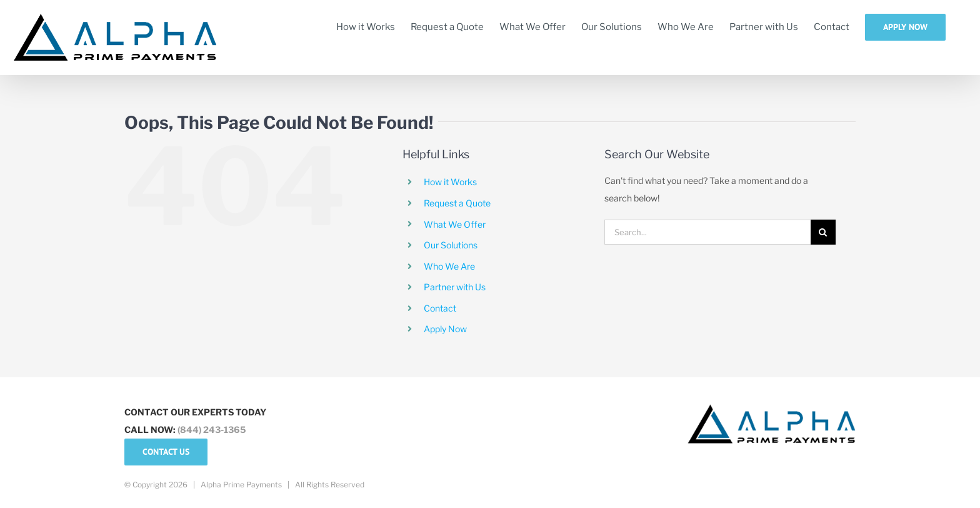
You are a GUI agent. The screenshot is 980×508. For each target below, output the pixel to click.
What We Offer (455, 224)
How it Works (450, 182)
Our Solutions (451, 245)
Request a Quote (457, 203)
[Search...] (707, 232)
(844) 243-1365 (212, 429)
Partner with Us (455, 287)
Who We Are (449, 266)
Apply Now (445, 329)
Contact (440, 308)
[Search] (823, 232)
